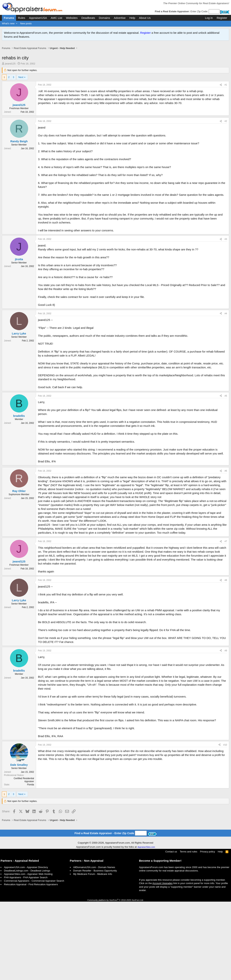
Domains (104, 18)
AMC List (56, 18)
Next (21, 81)
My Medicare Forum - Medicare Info (93, 952)
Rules (22, 18)
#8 (226, 639)
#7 (226, 600)
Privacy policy (207, 930)
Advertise (120, 18)
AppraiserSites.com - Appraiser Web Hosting (28, 952)
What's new (8, 23)
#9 (226, 709)
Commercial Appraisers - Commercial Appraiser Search (34, 959)
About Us (145, 18)
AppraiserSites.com (146, 925)
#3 (226, 298)
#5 (226, 454)
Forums (9, 18)
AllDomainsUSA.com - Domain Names (94, 946)
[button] (17, 24)
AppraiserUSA (38, 18)
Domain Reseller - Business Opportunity (95, 949)
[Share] (221, 89)
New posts (26, 23)
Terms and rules (189, 930)
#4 (226, 372)
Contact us (171, 930)
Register (145, 33)
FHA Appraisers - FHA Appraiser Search (26, 956)
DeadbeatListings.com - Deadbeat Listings (27, 949)
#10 (225, 803)
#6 (226, 529)
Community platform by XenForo (116, 978)
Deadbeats (88, 18)
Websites (72, 18)
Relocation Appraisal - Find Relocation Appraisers (31, 963)
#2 (226, 180)
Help (132, 18)
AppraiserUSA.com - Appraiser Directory (26, 946)
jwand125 (10, 68)
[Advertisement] (116, 54)
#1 (226, 89)
